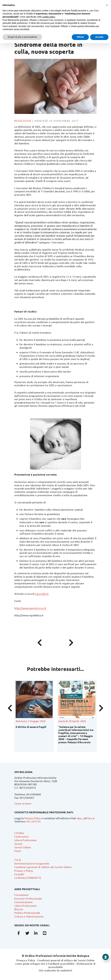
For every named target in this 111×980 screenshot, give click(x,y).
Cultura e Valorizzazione (29, 916)
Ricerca (19, 909)
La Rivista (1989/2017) (28, 878)
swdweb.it (66, 970)
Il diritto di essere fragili (31, 727)
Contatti (19, 874)
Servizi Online (23, 847)
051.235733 (33, 821)
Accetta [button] (99, 37)
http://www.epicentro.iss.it (30, 608)
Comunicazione (23, 902)
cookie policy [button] (49, 17)
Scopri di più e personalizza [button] (22, 37)
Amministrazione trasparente (32, 863)
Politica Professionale (27, 913)
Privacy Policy (33, 818)
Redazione (23, 121)
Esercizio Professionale (28, 898)
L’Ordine (19, 833)
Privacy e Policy (24, 871)
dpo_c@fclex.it (86, 818)
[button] (107, 5)
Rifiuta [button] (80, 37)
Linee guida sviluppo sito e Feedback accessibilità (45, 964)
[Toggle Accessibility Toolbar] (106, 957)
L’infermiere (22, 836)
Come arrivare (23, 803)
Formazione (21, 895)
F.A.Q (18, 860)
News (18, 851)
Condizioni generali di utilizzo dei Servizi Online (43, 867)
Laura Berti (42, 594)
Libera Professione (26, 840)
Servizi (18, 844)
